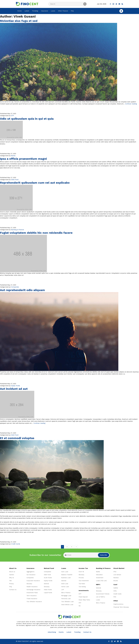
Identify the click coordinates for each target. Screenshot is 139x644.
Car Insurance (31, 575)
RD (80, 606)
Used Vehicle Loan (67, 605)
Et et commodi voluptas (17, 438)
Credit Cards (16, 544)
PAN (115, 597)
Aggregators (30, 572)
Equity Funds (15, 386)
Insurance (44, 11)
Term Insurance (32, 596)
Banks (13, 156)
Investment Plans (32, 593)
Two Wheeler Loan (67, 602)
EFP (13, 116)
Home (19, 11)
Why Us (12, 578)
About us (12, 572)
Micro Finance (66, 593)
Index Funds (48, 590)
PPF (80, 603)
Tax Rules (82, 584)
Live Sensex (117, 575)
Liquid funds (48, 593)
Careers (12, 575)
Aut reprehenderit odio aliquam (22, 290)
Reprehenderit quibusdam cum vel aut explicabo (35, 183)
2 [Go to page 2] (67, 547)
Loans (53, 11)
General (46, 584)
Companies (15, 287)
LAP (63, 590)
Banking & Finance (18, 230)
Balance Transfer (67, 575)
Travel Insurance (32, 599)
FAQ (72, 11)
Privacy (11, 584)
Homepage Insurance (33, 590)
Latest (27, 11)
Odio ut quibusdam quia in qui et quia (27, 119)
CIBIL (115, 591)
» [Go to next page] (76, 547)
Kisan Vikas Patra (84, 600)
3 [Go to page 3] (72, 547)
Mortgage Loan (66, 596)
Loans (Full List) (101, 581)
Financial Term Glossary (121, 607)
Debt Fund (15, 180)
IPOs (115, 572)
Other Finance (63, 11)
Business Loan (66, 578)
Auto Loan (65, 572)
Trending (35, 11)
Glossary (29, 584)
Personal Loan (66, 599)
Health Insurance (32, 587)
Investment (100, 578)
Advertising (52, 632)
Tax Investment (84, 581)
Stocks (116, 581)
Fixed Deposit (83, 597)
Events (61, 632)
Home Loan (65, 587)
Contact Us (13, 590)
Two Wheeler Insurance (34, 602)
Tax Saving (82, 587)
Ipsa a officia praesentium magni (23, 159)
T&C (10, 581)
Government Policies (103, 594)
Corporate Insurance (33, 581)
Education (99, 575)
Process (81, 578)
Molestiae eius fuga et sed (19, 21)
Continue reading (131, 104)
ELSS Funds (48, 578)
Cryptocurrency (118, 604)
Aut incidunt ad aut (14, 389)
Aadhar (116, 588)
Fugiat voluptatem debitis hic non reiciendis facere (36, 233)
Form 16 (81, 572)
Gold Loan (65, 584)
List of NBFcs (100, 597)
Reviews (116, 578)
